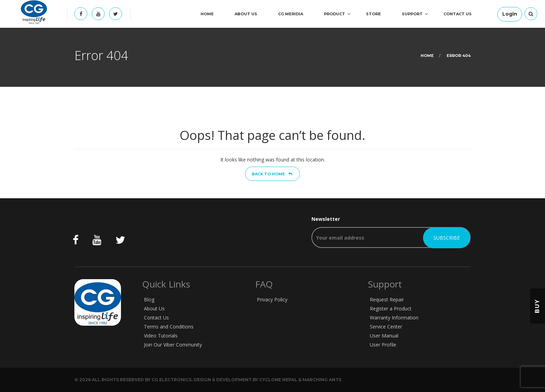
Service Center (386, 327)
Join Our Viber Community (173, 345)
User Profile (383, 345)
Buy (537, 306)
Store (373, 14)
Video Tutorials (161, 336)
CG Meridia (291, 14)
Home (207, 14)
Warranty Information (394, 318)
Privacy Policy (272, 299)
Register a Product (391, 308)
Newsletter (391, 232)
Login (510, 14)
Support (412, 14)
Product (335, 14)
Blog (149, 299)
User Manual (384, 336)
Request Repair (387, 299)
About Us (246, 14)
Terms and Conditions (169, 327)
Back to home (272, 174)
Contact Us (458, 14)
